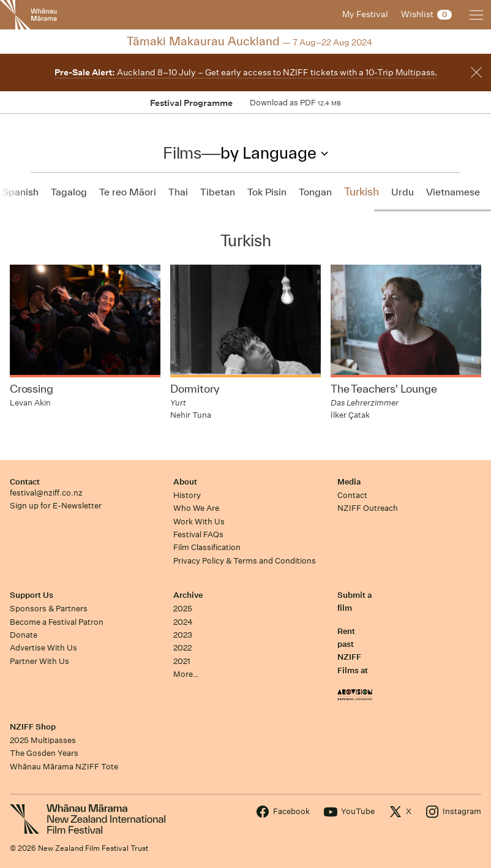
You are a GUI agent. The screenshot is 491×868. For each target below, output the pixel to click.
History (187, 495)
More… (186, 674)
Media (349, 482)
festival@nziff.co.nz (46, 493)
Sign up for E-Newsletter (56, 506)
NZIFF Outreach (368, 508)
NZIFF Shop (33, 727)
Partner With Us (39, 661)
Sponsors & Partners (49, 609)
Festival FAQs (198, 534)
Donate (24, 635)
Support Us (32, 595)
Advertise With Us (43, 648)
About (185, 482)
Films (182, 153)
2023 (183, 635)
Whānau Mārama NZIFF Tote (64, 767)
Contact (25, 482)
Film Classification (207, 547)
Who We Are (196, 508)
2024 (183, 622)
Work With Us (199, 522)
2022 (182, 648)
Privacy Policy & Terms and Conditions (245, 561)
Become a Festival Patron (57, 622)
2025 (183, 609)
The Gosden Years (44, 753)
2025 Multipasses (43, 740)
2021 (182, 661)
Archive (188, 595)
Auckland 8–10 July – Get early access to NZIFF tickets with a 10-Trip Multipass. (246, 72)
